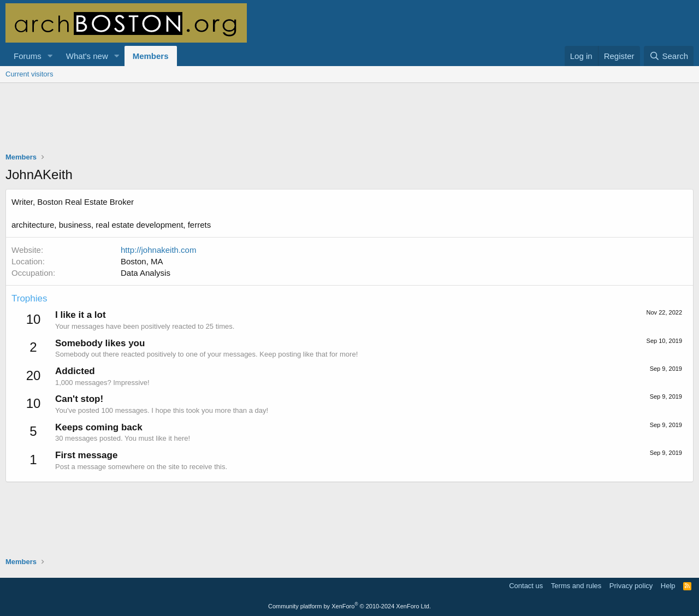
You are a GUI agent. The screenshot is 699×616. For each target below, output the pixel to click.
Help (668, 586)
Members (151, 56)
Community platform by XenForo (349, 606)
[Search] (669, 56)
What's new (87, 56)
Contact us (526, 586)
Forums (28, 56)
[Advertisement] (349, 125)
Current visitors (29, 74)
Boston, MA (142, 261)
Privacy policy (631, 586)
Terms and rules (576, 586)
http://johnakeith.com (158, 250)
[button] (50, 56)
